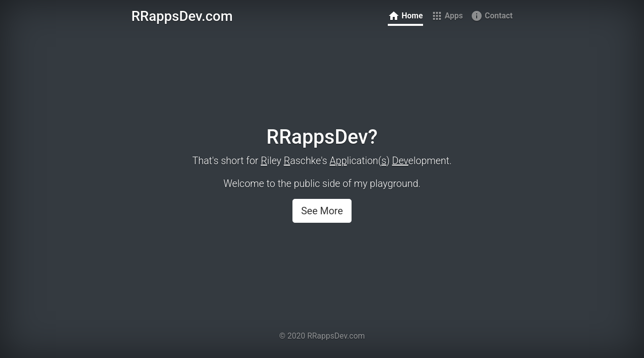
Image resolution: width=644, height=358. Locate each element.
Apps (447, 16)
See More (322, 211)
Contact (492, 16)
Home (405, 16)
